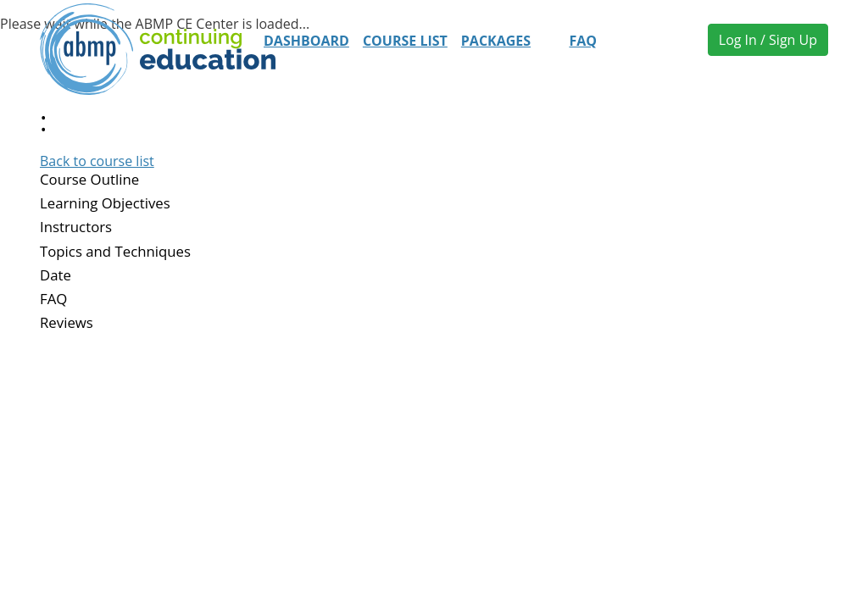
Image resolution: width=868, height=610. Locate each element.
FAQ (583, 41)
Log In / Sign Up (768, 40)
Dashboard (306, 41)
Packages (496, 41)
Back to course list (97, 161)
